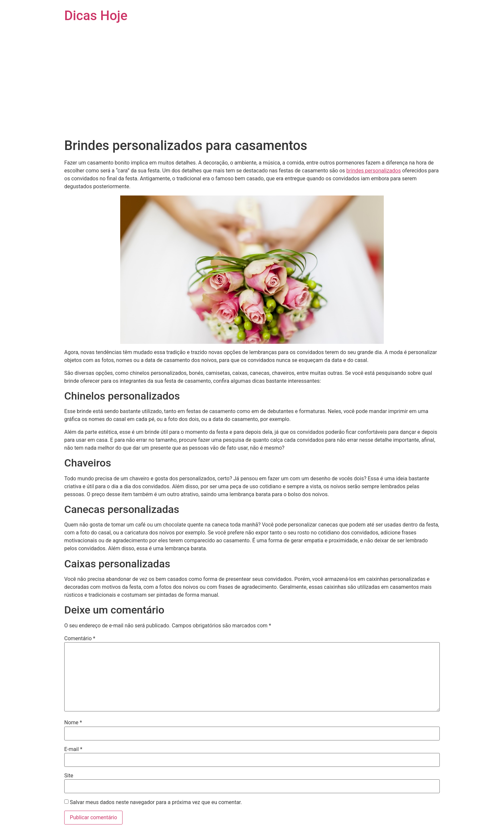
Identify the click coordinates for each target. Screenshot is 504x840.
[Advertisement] (252, 88)
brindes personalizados (374, 171)
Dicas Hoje (96, 16)
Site (69, 776)
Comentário (80, 639)
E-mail (73, 749)
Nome (73, 723)
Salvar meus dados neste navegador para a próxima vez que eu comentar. (156, 802)
